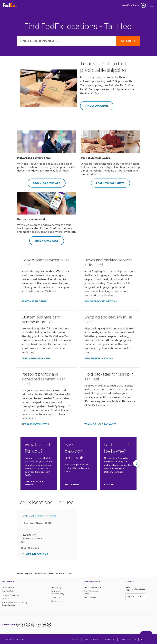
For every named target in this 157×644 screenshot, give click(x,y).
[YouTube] (44, 625)
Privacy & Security (128, 639)
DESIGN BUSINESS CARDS (36, 358)
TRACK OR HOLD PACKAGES (100, 424)
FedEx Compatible (93, 587)
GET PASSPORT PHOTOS (35, 424)
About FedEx (8, 587)
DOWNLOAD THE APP (44, 182)
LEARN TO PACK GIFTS (108, 182)
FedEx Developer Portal (92, 592)
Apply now (72, 485)
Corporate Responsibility (58, 592)
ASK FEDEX (146, 635)
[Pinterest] (49, 625)
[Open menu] (152, 5)
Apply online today (39, 483)
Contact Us (56, 601)
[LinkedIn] (39, 625)
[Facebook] (23, 625)
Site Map (75, 639)
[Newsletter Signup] (18, 625)
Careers (6, 599)
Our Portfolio (8, 591)
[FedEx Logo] (10, 5)
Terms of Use (109, 639)
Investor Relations (10, 595)
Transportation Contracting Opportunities (15, 604)
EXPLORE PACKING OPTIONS (101, 301)
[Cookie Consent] (91, 639)
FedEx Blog (56, 587)
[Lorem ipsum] (135, 597)
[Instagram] (33, 625)
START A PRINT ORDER (34, 301)
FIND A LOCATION (94, 104)
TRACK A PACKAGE (44, 239)
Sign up (109, 485)
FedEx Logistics (91, 597)
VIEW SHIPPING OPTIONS (99, 358)
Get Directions (35, 554)
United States (135, 589)
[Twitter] (28, 625)
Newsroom (56, 597)
